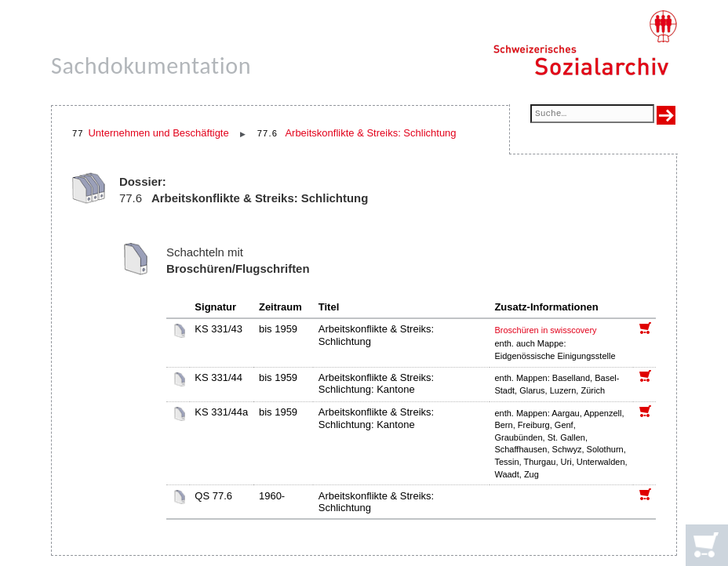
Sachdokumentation (151, 65)
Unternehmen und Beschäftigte (158, 133)
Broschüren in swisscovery (545, 330)
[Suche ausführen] (666, 115)
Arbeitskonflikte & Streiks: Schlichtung (370, 133)
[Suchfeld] (592, 115)
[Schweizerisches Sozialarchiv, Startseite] (585, 43)
